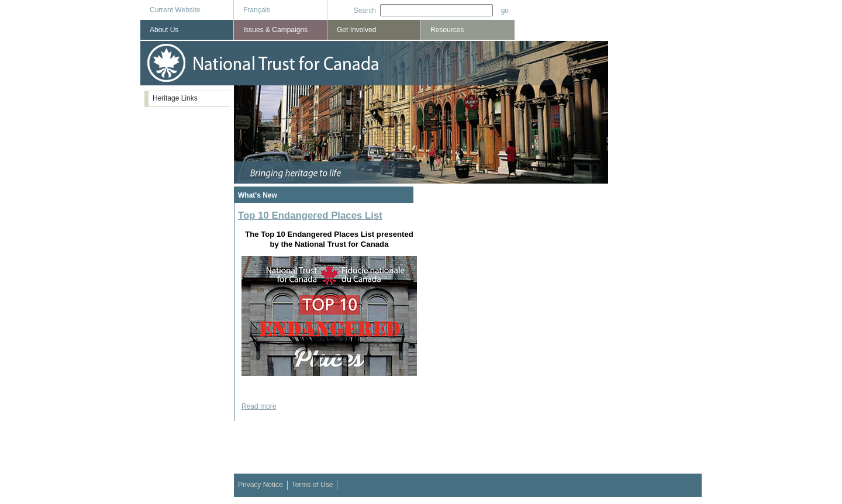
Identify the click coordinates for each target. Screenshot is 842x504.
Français (257, 10)
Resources (447, 30)
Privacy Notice (260, 485)
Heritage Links (175, 98)
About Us (164, 30)
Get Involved (356, 30)
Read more (259, 406)
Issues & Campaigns (275, 30)
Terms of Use (313, 485)
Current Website (175, 10)
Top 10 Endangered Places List (310, 215)
